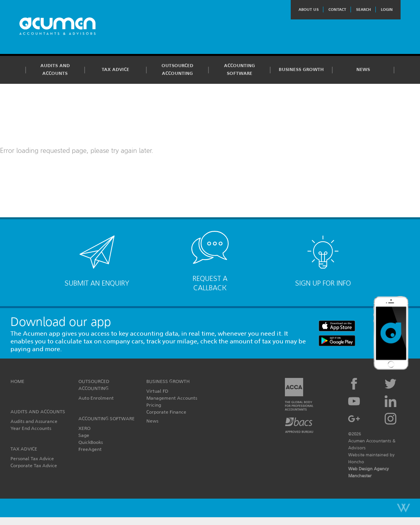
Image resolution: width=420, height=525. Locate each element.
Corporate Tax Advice (34, 465)
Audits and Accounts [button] (55, 69)
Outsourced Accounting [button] (177, 69)
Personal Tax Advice (32, 458)
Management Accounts (172, 398)
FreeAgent (90, 449)
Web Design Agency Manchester (369, 472)
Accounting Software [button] (240, 69)
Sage (84, 435)
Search (364, 10)
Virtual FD (157, 391)
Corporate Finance (166, 412)
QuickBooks (91, 442)
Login (387, 10)
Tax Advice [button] (115, 69)
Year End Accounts (31, 428)
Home (17, 381)
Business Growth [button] (301, 69)
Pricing (154, 405)
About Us (309, 10)
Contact (337, 10)
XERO (84, 428)
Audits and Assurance (34, 421)
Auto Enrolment (96, 398)
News (363, 69)
